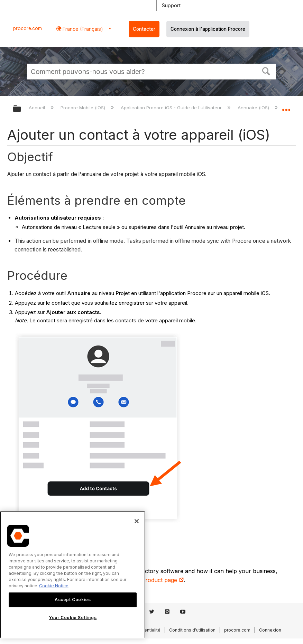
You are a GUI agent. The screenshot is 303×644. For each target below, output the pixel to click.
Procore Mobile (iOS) (84, 108)
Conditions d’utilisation (192, 630)
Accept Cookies (73, 600)
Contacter (144, 29)
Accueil (38, 108)
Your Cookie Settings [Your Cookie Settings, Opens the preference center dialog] (73, 618)
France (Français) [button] (82, 29)
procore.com (27, 28)
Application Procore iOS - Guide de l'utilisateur (172, 108)
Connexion (270, 630)
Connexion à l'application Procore (208, 29)
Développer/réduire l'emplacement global (286, 107)
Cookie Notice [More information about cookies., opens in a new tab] (54, 586)
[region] (73, 575)
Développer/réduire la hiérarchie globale (21, 109)
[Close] (137, 521)
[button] (266, 71)
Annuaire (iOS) (254, 108)
